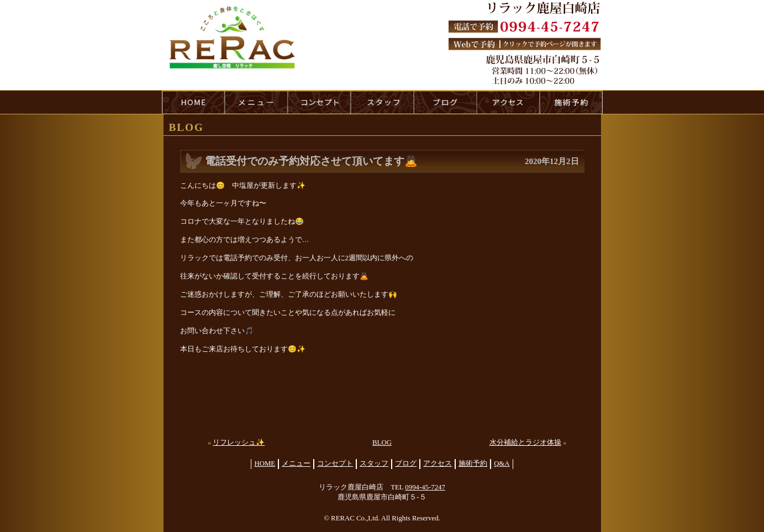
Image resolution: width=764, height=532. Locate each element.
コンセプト (335, 463)
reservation (571, 102)
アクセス (438, 463)
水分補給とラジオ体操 (525, 443)
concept (319, 102)
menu (256, 102)
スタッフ (374, 463)
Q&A (502, 463)
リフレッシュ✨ (239, 443)
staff (382, 102)
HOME (193, 102)
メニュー (296, 463)
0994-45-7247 (425, 487)
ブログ (406, 463)
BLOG (382, 443)
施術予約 (473, 463)
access (508, 102)
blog (445, 102)
